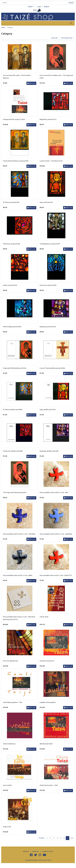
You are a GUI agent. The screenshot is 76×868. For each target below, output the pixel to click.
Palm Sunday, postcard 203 (12, 327)
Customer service (47, 851)
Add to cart (31, 83)
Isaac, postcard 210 (46, 202)
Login (39, 7)
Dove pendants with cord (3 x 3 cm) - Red (54, 492)
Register (47, 7)
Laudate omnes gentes (48, 702)
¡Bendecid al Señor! (46, 744)
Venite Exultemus (9, 744)
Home (3, 27)
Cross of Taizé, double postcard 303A (52, 368)
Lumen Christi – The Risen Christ (51, 161)
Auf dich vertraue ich (47, 661)
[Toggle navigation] (71, 23)
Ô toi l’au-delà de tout (10, 661)
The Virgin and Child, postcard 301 (15, 492)
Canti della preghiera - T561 (13, 702)
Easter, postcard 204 (10, 285)
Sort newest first (67, 38)
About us (26, 851)
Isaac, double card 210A (48, 410)
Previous (42, 838)
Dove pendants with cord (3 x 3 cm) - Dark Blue (19, 534)
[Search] (35, 3)
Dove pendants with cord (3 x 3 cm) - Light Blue (56, 534)
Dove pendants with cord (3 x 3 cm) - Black (18, 575)
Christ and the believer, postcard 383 (16, 161)
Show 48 (54, 38)
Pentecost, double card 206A (13, 451)
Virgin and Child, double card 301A (15, 368)
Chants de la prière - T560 (49, 785)
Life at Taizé (44, 617)
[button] (37, 10)
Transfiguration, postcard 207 (50, 244)
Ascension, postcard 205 (48, 285)
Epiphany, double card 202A (49, 451)
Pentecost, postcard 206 (11, 244)
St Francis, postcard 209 (11, 202)
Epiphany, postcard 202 (48, 327)
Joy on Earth (7, 785)
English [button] (30, 7)
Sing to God (7, 827)
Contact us (35, 851)
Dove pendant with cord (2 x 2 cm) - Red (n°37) (56, 575)
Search (71, 3)
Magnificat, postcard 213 (48, 119)
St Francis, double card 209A (13, 410)
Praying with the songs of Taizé (14, 119)
